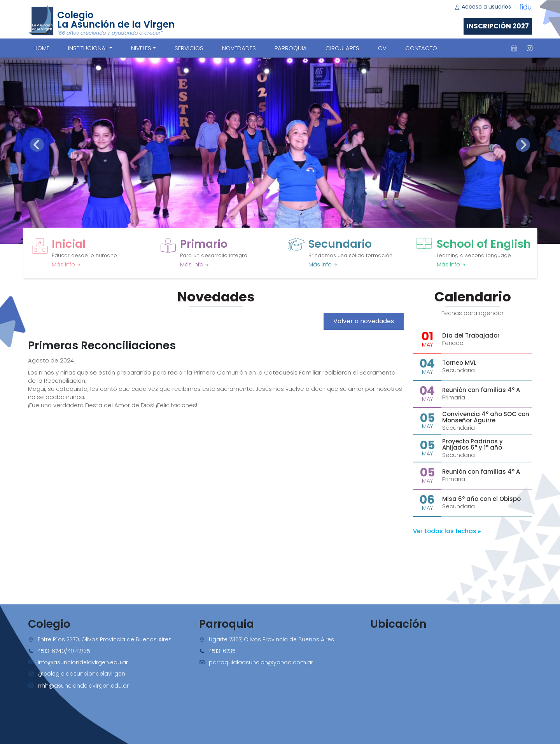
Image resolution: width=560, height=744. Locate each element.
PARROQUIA (291, 48)
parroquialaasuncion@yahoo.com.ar (261, 662)
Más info (66, 264)
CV (382, 48)
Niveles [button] (141, 48)
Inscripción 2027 (498, 26)
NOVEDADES (239, 48)
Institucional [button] (88, 48)
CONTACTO (421, 48)
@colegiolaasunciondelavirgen (82, 674)
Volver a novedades (364, 321)
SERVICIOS (189, 48)
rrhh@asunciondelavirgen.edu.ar (83, 686)
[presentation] (37, 145)
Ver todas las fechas (447, 531)
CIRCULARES (342, 48)
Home (41, 48)
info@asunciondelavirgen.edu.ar (83, 662)
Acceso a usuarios (483, 7)
